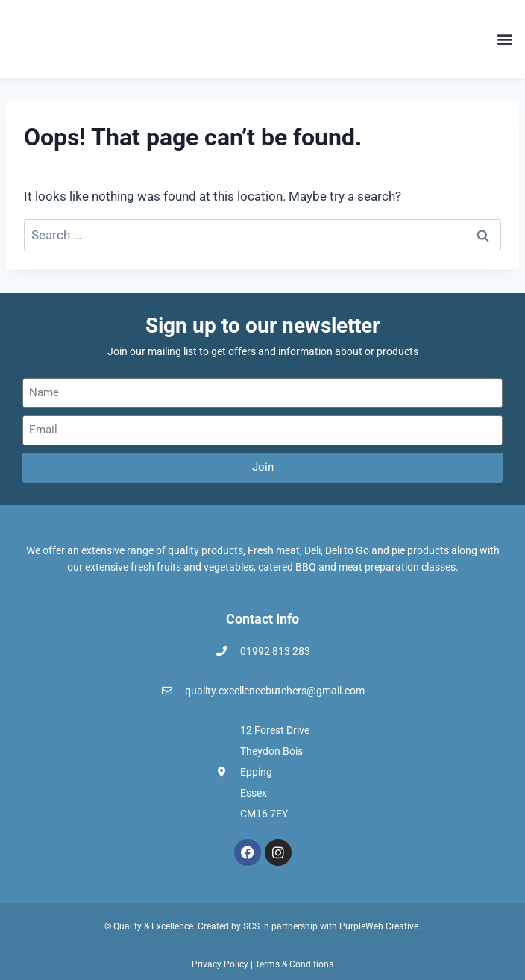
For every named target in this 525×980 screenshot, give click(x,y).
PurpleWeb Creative (379, 926)
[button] (505, 38)
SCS (251, 926)
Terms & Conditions (294, 964)
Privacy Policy (220, 964)
